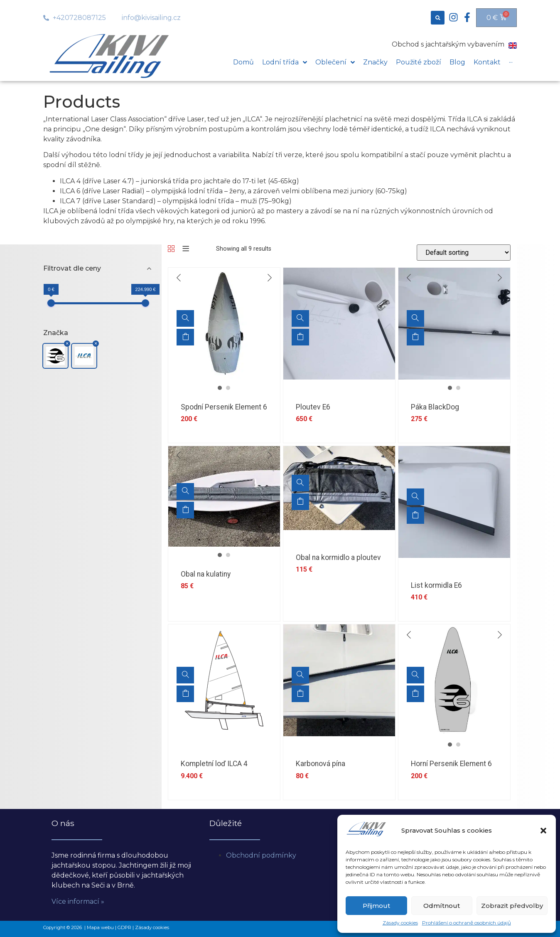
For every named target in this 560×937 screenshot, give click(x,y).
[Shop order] (464, 253)
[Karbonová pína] (300, 675)
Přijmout (376, 906)
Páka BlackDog (435, 407)
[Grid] (171, 249)
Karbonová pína (321, 764)
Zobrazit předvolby (512, 906)
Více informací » (78, 901)
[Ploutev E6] (300, 318)
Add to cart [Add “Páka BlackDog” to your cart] (415, 337)
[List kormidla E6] (415, 497)
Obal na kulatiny (206, 574)
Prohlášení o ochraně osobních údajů (467, 923)
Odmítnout (442, 906)
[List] (186, 249)
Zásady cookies (400, 923)
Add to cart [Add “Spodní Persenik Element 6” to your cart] (185, 337)
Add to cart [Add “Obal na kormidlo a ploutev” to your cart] (300, 502)
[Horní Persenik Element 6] (415, 675)
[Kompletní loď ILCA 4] (185, 675)
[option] (224, 324)
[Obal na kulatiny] (185, 491)
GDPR (124, 927)
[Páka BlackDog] (415, 318)
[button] (543, 831)
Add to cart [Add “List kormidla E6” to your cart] (415, 515)
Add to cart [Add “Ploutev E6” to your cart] (300, 337)
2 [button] (228, 388)
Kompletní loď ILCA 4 (214, 764)
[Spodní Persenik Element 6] (185, 318)
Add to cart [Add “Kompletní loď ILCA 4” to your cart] (185, 694)
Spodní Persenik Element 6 (224, 407)
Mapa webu (100, 927)
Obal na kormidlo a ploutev (338, 557)
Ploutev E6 (313, 407)
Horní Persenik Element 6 (451, 764)
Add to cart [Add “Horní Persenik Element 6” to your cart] (415, 694)
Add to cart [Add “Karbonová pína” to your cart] (300, 694)
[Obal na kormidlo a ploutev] (300, 483)
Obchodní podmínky (261, 855)
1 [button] (220, 388)
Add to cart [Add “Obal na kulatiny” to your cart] (185, 510)
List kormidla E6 (436, 585)
